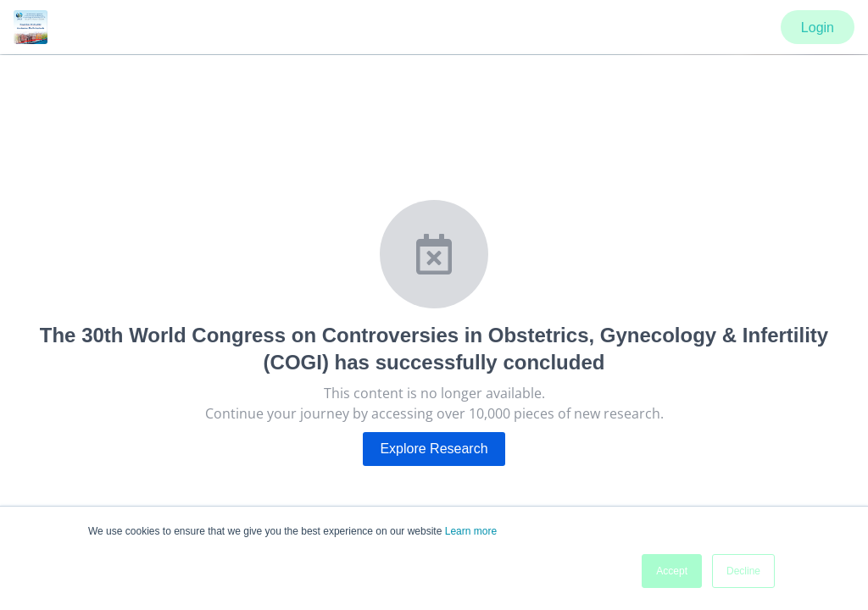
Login (818, 28)
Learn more (471, 531)
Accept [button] (672, 571)
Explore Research (434, 449)
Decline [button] (743, 571)
